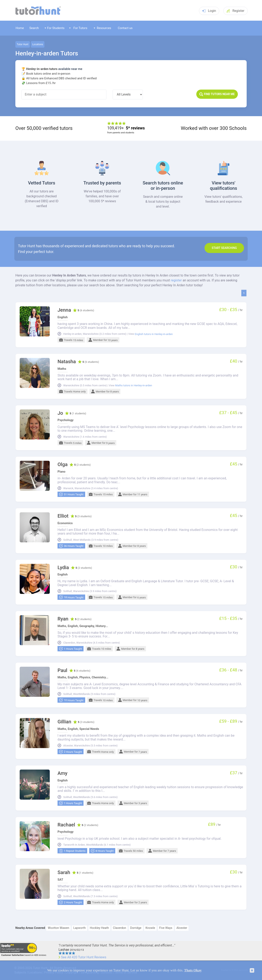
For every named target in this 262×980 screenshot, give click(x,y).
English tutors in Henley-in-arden (154, 334)
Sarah (64, 873)
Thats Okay (193, 970)
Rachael (66, 825)
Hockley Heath (99, 928)
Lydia (63, 568)
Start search (224, 248)
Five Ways (166, 928)
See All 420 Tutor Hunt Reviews (84, 957)
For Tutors (78, 28)
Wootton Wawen (58, 928)
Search (34, 28)
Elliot (63, 516)
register (176, 280)
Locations (38, 44)
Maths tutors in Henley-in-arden (134, 385)
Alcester (182, 928)
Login (209, 11)
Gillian (64, 722)
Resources (103, 28)
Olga (63, 465)
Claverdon (120, 928)
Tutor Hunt (23, 44)
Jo (60, 413)
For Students (55, 28)
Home (20, 28)
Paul (62, 670)
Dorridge (136, 928)
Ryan (63, 619)
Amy (62, 773)
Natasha (67, 362)
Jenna (64, 310)
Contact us (125, 28)
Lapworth (80, 928)
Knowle (150, 928)
